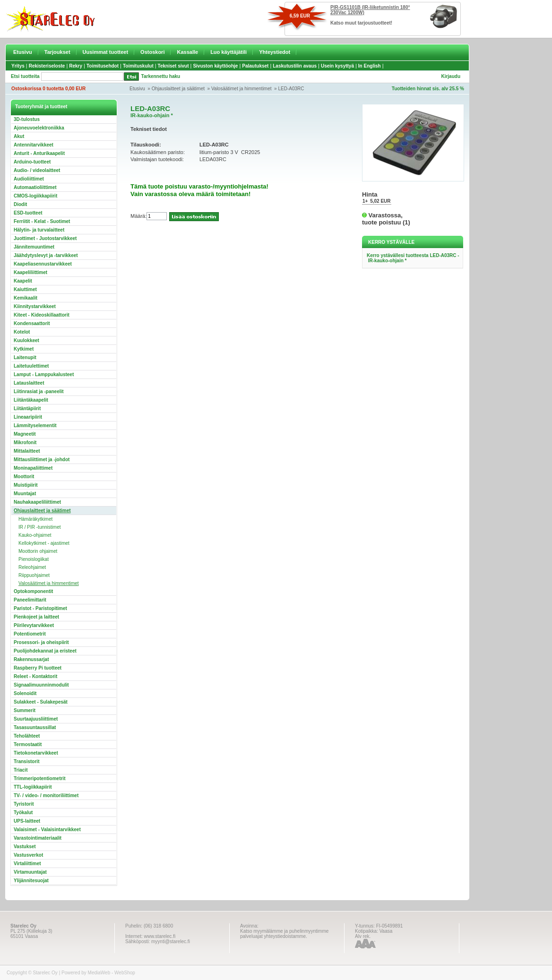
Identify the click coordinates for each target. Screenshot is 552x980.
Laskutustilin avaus (295, 66)
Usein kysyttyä (337, 66)
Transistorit (26, 761)
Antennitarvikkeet (34, 145)
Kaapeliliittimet (30, 272)
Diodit (20, 204)
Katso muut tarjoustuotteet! (361, 23)
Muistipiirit (26, 485)
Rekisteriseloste (47, 66)
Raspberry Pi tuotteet (38, 668)
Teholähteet (27, 736)
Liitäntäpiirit (27, 408)
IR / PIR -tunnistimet (39, 527)
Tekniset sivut (173, 66)
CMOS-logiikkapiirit (35, 196)
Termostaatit (28, 744)
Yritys (18, 66)
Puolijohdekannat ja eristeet (45, 651)
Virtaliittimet (27, 864)
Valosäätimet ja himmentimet (241, 89)
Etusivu (23, 52)
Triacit (21, 770)
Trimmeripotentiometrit (39, 778)
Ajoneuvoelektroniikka (39, 128)
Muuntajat (25, 494)
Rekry (76, 66)
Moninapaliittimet (33, 468)
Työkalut (23, 812)
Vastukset (25, 847)
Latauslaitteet (29, 383)
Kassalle (187, 52)
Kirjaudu (451, 76)
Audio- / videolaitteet (37, 170)
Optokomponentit (33, 591)
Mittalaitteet (27, 451)
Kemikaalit (26, 298)
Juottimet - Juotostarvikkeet (45, 238)
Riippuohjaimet (34, 575)
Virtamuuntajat (30, 872)
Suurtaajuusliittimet (36, 719)
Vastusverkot (28, 855)
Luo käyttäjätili (229, 52)
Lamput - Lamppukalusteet (44, 374)
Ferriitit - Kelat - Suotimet (42, 221)
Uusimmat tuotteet (106, 52)
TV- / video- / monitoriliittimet (46, 795)
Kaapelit (23, 281)
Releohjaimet (32, 567)
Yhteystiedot (275, 52)
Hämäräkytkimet (35, 519)
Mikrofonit (25, 443)
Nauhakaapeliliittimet (37, 502)
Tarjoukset (57, 52)
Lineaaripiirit (28, 417)
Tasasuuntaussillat (35, 727)
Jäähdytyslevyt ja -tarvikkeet (46, 255)
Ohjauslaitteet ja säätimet (178, 89)
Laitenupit (25, 357)
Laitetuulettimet (31, 366)
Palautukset (255, 66)
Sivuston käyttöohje (215, 66)
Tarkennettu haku (161, 76)
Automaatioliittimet (35, 187)
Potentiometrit (30, 634)
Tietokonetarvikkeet (36, 753)
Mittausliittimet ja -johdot (42, 460)
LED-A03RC (291, 89)
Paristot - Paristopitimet (40, 608)
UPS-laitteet (27, 821)
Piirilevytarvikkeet (34, 625)
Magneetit (25, 434)
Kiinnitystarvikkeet (35, 306)
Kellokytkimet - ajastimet (44, 543)
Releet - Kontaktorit (35, 676)
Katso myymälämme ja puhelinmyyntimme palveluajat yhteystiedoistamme (284, 934)
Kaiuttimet (25, 289)
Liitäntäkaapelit (31, 400)
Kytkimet (24, 349)
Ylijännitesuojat (31, 881)
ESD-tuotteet (28, 213)
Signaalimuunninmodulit (41, 685)
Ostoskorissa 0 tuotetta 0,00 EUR (48, 89)
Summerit (25, 710)
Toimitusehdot (103, 66)
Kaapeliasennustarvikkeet (43, 264)
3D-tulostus (27, 119)
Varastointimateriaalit (38, 838)
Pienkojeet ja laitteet (36, 617)
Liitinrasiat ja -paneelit (39, 391)
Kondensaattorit (32, 323)
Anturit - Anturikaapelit (39, 153)
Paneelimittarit (30, 600)
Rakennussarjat (31, 659)
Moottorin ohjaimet (38, 551)
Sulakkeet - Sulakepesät (41, 702)
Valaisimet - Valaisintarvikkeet (47, 830)
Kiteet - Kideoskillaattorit (42, 315)
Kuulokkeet (26, 340)
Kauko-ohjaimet (35, 535)
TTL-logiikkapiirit (33, 787)
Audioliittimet (29, 179)
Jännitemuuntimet (34, 247)
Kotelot (22, 332)
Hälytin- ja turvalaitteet (39, 230)
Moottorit (24, 477)
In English (370, 66)
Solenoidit (25, 693)
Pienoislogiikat (34, 559)
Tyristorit (24, 804)
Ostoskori (152, 52)
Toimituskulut (138, 66)
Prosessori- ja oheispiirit (41, 642)
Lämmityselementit (35, 426)
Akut (19, 136)
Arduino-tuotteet (32, 162)
